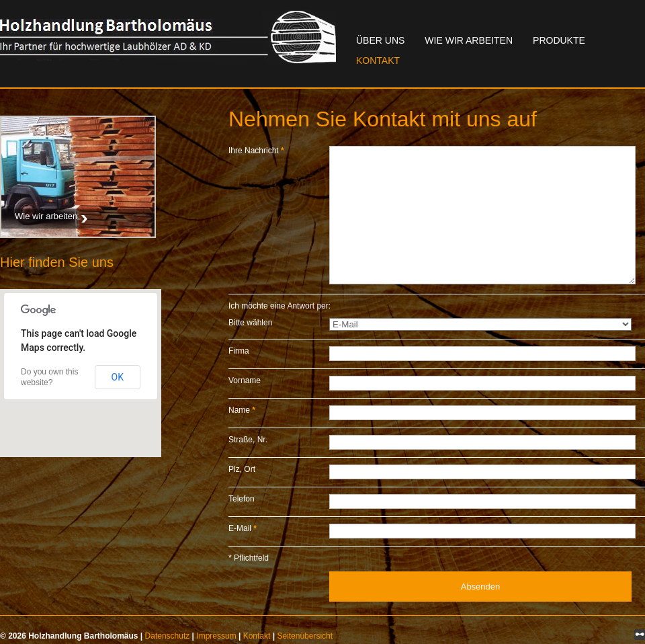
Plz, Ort (242, 469)
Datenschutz (168, 636)
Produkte (559, 40)
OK (118, 377)
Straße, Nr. (248, 440)
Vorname (245, 380)
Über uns (380, 40)
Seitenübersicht (305, 636)
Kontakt (378, 61)
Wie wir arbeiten (469, 40)
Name (242, 410)
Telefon (242, 499)
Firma (239, 351)
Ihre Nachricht (256, 151)
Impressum (216, 636)
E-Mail (243, 528)
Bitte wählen (250, 323)
